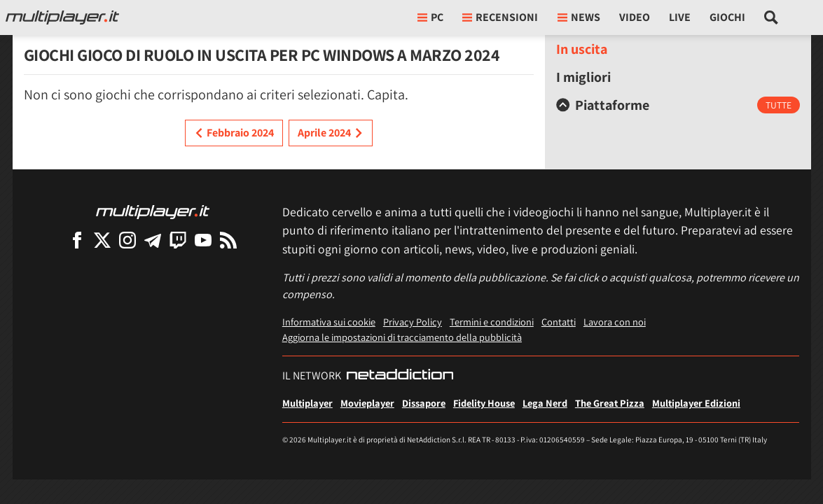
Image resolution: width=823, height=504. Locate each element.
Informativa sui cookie (329, 322)
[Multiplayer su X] (102, 240)
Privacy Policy (413, 322)
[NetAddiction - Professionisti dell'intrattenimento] (400, 376)
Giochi (727, 17)
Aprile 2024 (331, 133)
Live (680, 17)
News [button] (579, 17)
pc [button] (430, 17)
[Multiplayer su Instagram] (127, 240)
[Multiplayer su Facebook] (77, 240)
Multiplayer (307, 403)
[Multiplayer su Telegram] (153, 240)
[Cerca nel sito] (772, 17)
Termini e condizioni (492, 322)
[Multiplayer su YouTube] (203, 240)
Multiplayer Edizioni (696, 403)
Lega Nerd (545, 403)
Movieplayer (367, 403)
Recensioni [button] (500, 17)
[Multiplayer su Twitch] (178, 240)
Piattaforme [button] (603, 105)
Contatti (559, 322)
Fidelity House (484, 403)
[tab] (678, 105)
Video (635, 17)
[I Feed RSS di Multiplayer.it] (228, 240)
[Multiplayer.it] (62, 17)
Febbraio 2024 (234, 133)
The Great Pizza (610, 403)
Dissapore (424, 403)
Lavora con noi (615, 322)
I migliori (583, 77)
